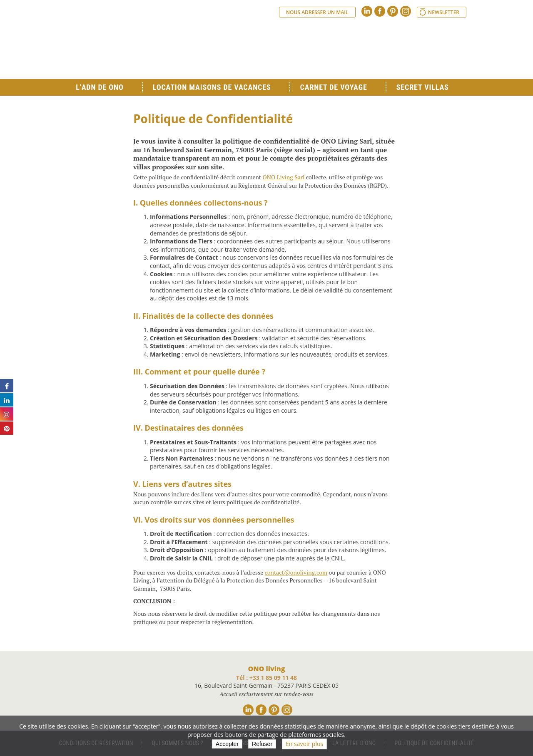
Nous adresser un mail (317, 12)
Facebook (380, 11)
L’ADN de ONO (100, 87)
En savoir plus (304, 744)
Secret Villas (423, 87)
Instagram (406, 11)
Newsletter (444, 12)
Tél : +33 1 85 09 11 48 (266, 678)
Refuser (262, 744)
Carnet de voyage (334, 87)
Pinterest (393, 11)
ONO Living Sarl (283, 177)
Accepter (227, 744)
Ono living (158, 46)
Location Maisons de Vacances (212, 87)
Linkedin (367, 11)
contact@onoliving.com (296, 572)
